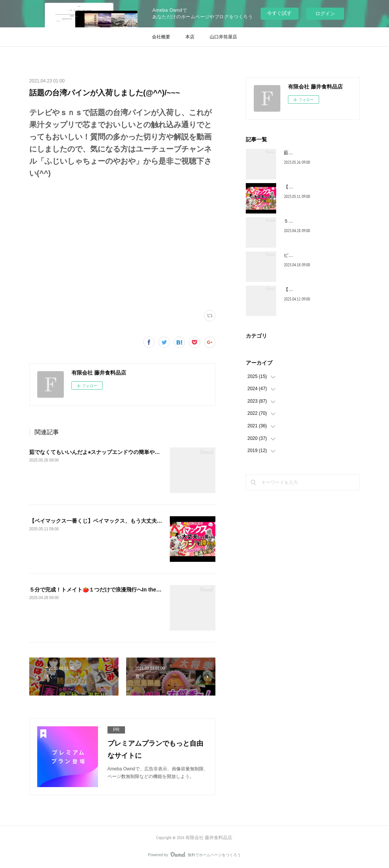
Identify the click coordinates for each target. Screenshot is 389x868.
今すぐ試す (279, 13)
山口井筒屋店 (223, 37)
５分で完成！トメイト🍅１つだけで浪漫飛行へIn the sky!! (100, 590)
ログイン (325, 13)
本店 (190, 37)
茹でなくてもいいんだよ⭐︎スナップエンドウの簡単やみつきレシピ (108, 452)
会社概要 (161, 37)
